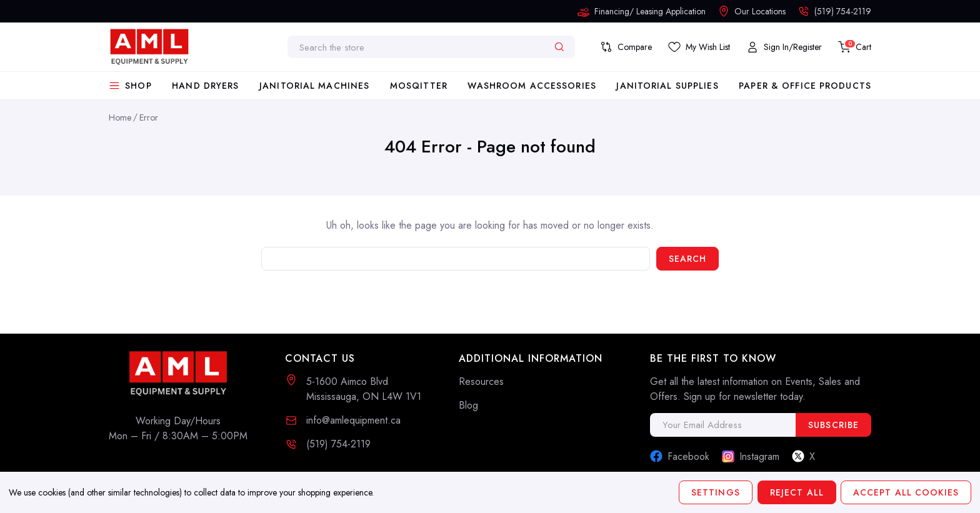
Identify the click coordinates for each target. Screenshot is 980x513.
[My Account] (784, 47)
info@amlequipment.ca (353, 420)
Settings (716, 492)
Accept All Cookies (906, 492)
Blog (468, 405)
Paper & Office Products (805, 86)
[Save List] (699, 47)
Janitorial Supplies (667, 86)
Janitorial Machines (314, 86)
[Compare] (626, 47)
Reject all (796, 492)
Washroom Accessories (532, 86)
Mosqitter (419, 86)
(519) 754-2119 (338, 444)
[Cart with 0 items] (855, 47)
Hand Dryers (205, 86)
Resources (481, 381)
